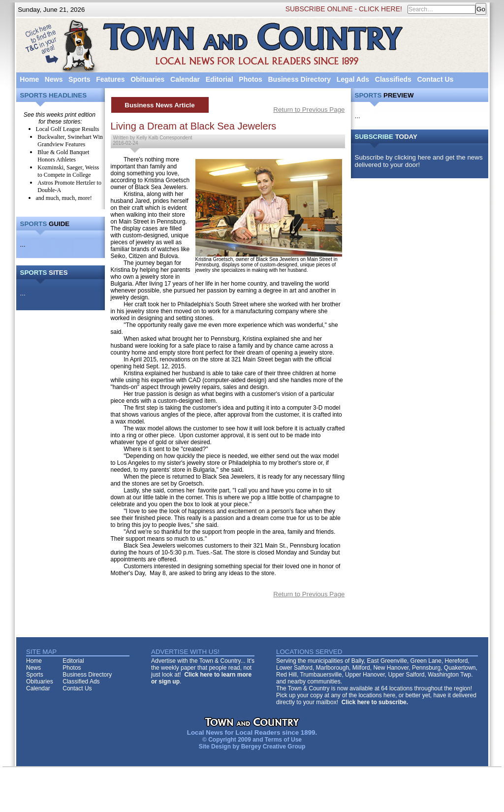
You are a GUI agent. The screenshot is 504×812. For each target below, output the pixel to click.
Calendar (185, 79)
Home (29, 79)
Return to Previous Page (309, 110)
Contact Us (435, 79)
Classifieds (393, 79)
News (54, 79)
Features (110, 79)
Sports (79, 79)
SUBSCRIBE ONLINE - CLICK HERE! (344, 9)
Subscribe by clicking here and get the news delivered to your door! (419, 161)
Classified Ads (81, 682)
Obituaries (147, 79)
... (23, 244)
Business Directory (299, 79)
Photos (250, 79)
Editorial (220, 79)
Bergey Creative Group (273, 747)
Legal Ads (353, 79)
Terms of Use (283, 740)
